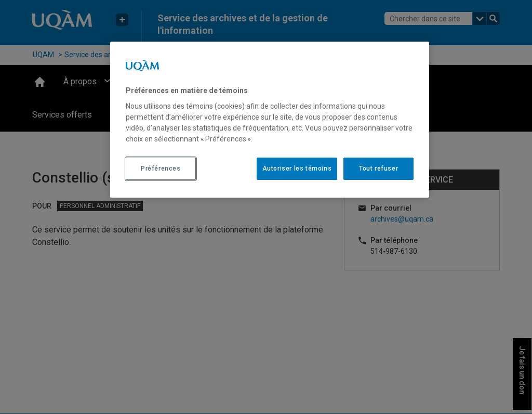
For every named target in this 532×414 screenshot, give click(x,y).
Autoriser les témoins (297, 169)
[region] (270, 120)
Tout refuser (378, 169)
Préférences (161, 169)
